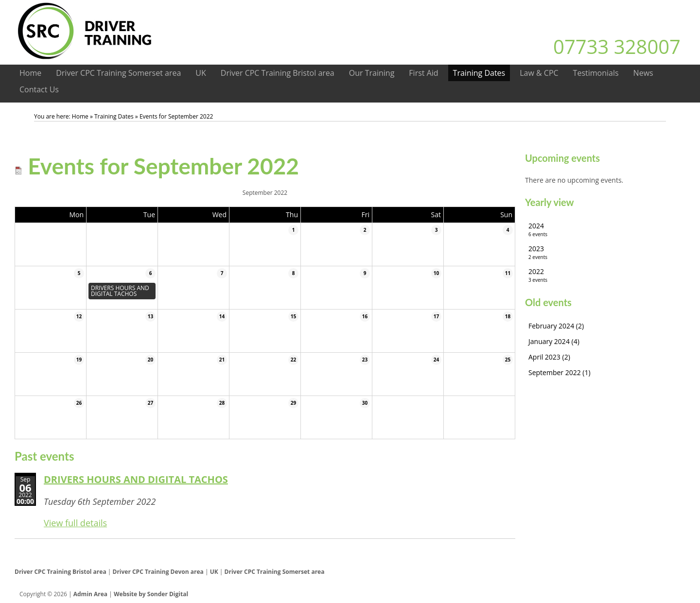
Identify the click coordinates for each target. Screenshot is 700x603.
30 (365, 403)
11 (508, 273)
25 (508, 360)
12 (79, 316)
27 (150, 403)
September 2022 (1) (560, 372)
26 (79, 403)
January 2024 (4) (554, 341)
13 (150, 316)
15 (293, 316)
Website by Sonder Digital (151, 594)
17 (436, 316)
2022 (605, 275)
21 (222, 360)
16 (365, 316)
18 (508, 316)
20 (150, 360)
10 (436, 273)
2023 (605, 252)
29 (293, 403)
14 (222, 316)
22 (293, 360)
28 (222, 403)
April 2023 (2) (549, 357)
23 (365, 360)
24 (436, 360)
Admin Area (90, 594)
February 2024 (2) (556, 326)
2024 (605, 230)
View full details (75, 523)
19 (79, 360)
